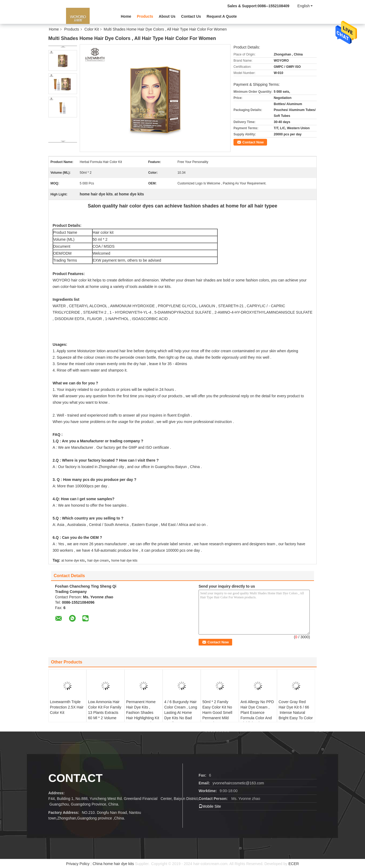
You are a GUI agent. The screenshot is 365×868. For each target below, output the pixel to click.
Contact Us (191, 16)
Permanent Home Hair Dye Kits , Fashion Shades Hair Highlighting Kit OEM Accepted (143, 713)
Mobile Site (210, 806)
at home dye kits (73, 561)
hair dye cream (98, 561)
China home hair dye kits (113, 864)
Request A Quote (222, 16)
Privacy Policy (78, 864)
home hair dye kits (124, 561)
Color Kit (92, 29)
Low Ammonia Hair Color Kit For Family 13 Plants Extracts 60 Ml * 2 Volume (105, 710)
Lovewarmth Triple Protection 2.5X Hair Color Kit (67, 707)
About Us (167, 16)
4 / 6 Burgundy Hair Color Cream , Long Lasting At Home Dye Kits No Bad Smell (181, 713)
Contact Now (253, 142)
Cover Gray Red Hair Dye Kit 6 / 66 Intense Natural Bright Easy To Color (296, 710)
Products (145, 16)
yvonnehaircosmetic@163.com (238, 783)
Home (126, 16)
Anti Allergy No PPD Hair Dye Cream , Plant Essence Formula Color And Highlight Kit (257, 713)
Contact (75, 778)
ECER (294, 864)
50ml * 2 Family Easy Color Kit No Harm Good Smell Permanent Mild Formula (217, 713)
